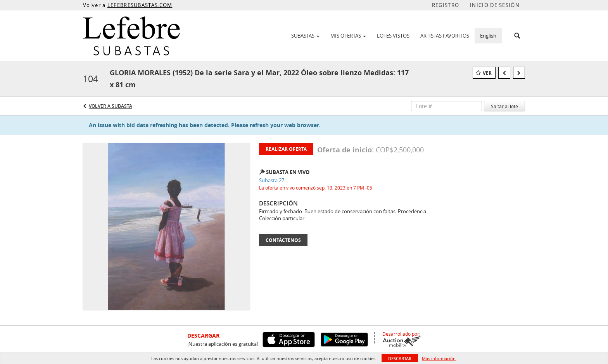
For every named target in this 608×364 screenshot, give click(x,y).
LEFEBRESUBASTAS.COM (140, 5)
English (488, 36)
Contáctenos (283, 240)
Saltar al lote (504, 106)
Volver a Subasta (111, 106)
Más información (439, 358)
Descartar (400, 358)
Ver (487, 73)
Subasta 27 (272, 180)
